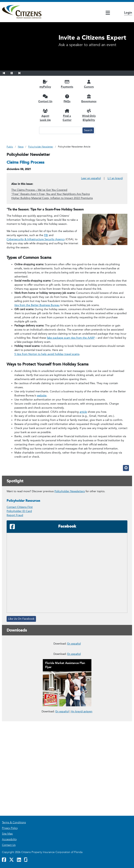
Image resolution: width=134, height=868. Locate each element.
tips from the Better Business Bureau (37, 305)
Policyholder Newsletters (70, 491)
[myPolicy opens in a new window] (45, 84)
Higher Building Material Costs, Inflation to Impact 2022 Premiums (52, 198)
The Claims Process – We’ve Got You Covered (39, 190)
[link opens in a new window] (67, 662)
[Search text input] (60, 130)
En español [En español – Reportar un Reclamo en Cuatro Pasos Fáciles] (74, 748)
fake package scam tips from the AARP (71, 338)
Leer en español (91, 178)
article (83, 412)
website (42, 396)
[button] (6, 72)
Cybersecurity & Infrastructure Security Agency (36, 239)
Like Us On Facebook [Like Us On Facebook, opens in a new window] (21, 619)
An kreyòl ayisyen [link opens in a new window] (82, 806)
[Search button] (88, 130)
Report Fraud (15, 515)
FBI (46, 235)
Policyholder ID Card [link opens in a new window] (19, 511)
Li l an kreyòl (115, 178)
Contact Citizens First (20, 507)
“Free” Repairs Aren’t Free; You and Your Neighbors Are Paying (51, 194)
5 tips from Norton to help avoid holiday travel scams (47, 354)
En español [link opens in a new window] (62, 806)
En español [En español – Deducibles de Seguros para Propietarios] (74, 691)
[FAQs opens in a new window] (67, 98)
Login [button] (128, 13)
